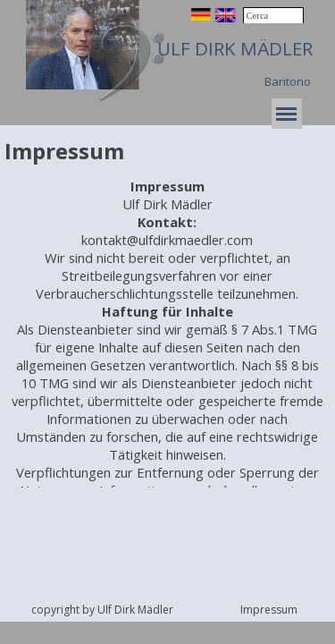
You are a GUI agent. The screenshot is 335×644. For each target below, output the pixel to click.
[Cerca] (273, 16)
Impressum (269, 610)
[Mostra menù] (287, 114)
